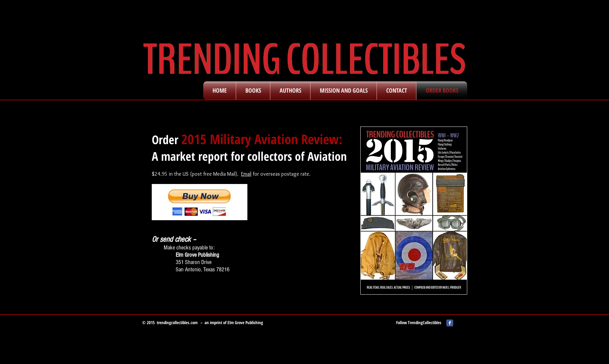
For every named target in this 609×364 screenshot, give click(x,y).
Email (246, 174)
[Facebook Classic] (450, 323)
